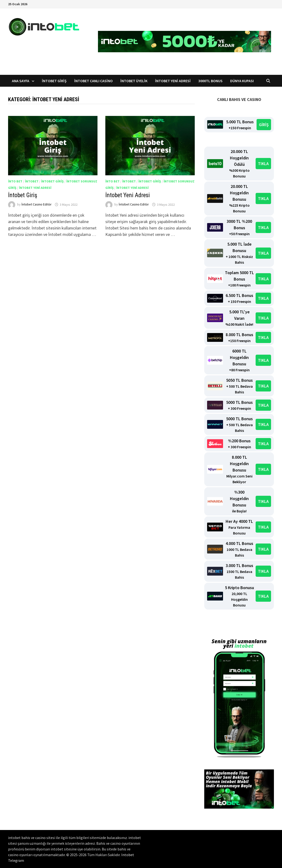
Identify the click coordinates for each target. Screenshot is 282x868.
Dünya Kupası (242, 81)
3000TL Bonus (210, 81)
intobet (32, 181)
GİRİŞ (264, 125)
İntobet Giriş (54, 81)
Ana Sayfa (21, 81)
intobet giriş (52, 181)
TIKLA (263, 164)
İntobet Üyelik (134, 81)
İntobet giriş (150, 181)
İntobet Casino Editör (36, 205)
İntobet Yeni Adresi (173, 81)
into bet (15, 181)
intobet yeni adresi (35, 188)
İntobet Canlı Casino (93, 81)
